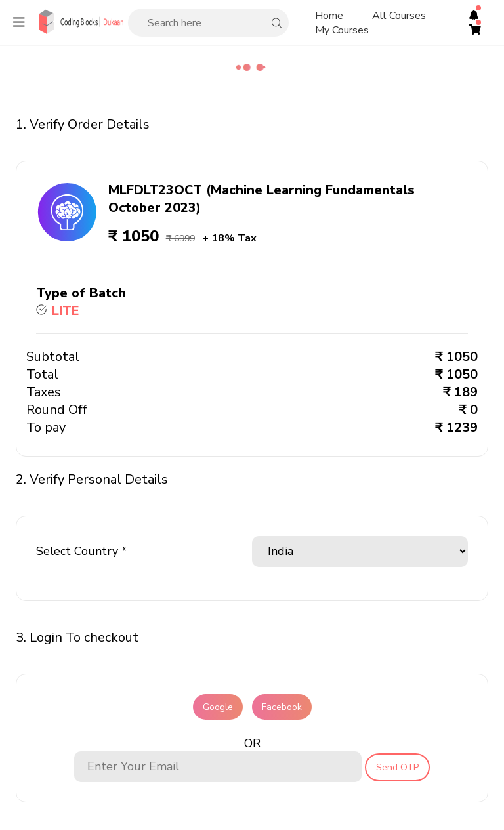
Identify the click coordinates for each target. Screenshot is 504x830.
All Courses (399, 16)
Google (218, 707)
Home (329, 16)
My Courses (342, 30)
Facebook (282, 707)
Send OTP (397, 767)
